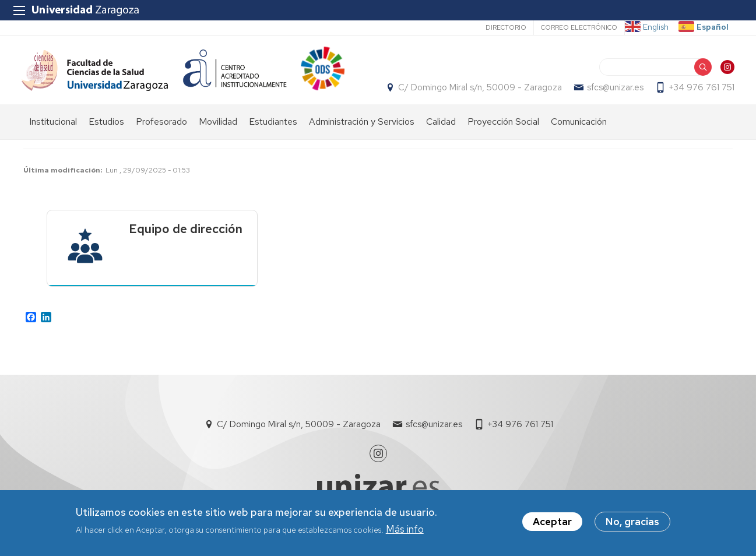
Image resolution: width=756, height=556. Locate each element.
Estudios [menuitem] (106, 129)
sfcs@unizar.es (613, 91)
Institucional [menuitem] (53, 129)
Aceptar (552, 522)
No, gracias (632, 522)
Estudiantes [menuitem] (273, 129)
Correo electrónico (579, 27)
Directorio (506, 27)
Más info (405, 529)
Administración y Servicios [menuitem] (362, 129)
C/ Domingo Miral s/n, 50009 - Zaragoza (478, 91)
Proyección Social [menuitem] (503, 129)
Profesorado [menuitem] (161, 129)
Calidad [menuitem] (441, 129)
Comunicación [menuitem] (579, 129)
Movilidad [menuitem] (218, 129)
